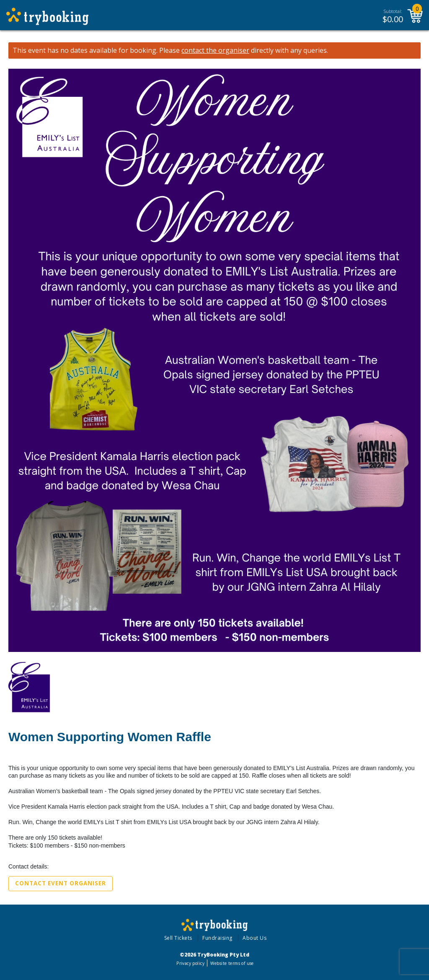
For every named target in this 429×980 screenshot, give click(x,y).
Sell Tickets (178, 938)
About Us (255, 938)
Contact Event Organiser (61, 883)
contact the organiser (215, 50)
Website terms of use (232, 963)
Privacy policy (190, 963)
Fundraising (217, 938)
